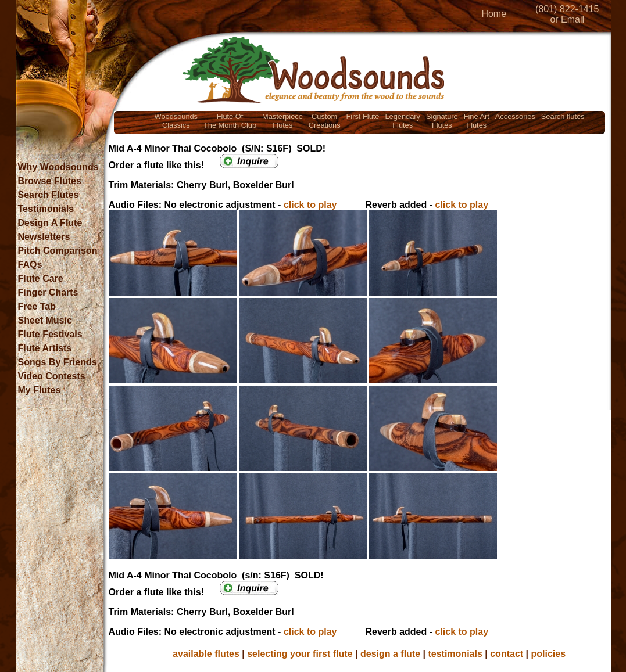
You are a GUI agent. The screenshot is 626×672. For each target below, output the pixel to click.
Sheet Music (45, 320)
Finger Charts (48, 292)
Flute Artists (45, 348)
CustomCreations (325, 121)
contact (507, 654)
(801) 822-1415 (567, 9)
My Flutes (40, 390)
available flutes (206, 654)
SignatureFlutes (442, 121)
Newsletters (44, 237)
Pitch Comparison (58, 251)
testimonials (455, 654)
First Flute (363, 116)
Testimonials (46, 209)
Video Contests (52, 376)
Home (494, 14)
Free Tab (37, 306)
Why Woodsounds (58, 167)
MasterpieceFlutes (282, 121)
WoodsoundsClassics (176, 121)
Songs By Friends (58, 362)
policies (549, 654)
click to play (310, 205)
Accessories (515, 116)
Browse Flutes (50, 181)
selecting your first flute (300, 654)
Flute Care (41, 278)
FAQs (30, 265)
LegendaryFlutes (402, 121)
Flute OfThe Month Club (230, 121)
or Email (567, 19)
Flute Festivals (50, 334)
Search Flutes (49, 195)
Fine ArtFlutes (477, 121)
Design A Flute (50, 223)
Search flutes (563, 116)
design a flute (390, 654)
